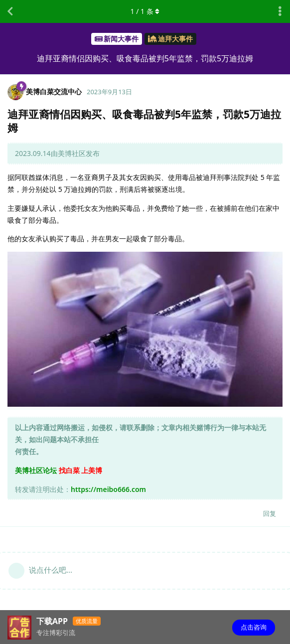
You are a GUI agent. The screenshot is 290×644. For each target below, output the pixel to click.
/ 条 (145, 11)
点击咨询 (254, 627)
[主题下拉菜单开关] (280, 11)
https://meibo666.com (108, 489)
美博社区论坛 (36, 470)
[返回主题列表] (10, 11)
